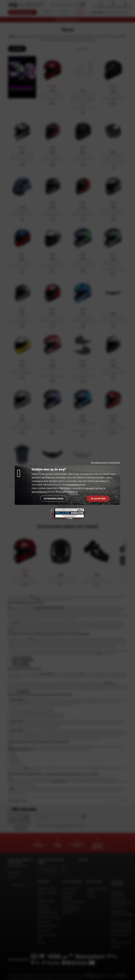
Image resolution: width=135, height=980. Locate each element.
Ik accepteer (98, 498)
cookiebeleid (73, 484)
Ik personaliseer (54, 498)
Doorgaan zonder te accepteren (106, 462)
